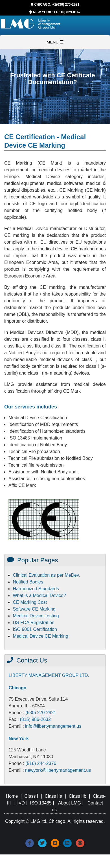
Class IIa (53, 796)
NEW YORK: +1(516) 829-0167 (57, 12)
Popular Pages (32, 560)
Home (12, 796)
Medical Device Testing (36, 616)
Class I (31, 796)
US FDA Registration (34, 623)
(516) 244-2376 (41, 763)
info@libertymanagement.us (53, 726)
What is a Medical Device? (39, 595)
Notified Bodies (28, 582)
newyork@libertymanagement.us (58, 770)
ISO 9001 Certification (35, 629)
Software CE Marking (34, 609)
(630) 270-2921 (41, 713)
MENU (55, 42)
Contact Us (27, 660)
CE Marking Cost (30, 602)
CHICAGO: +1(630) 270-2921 (57, 5)
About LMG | (71, 803)
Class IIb (78, 796)
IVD (20, 803)
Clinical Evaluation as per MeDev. (46, 575)
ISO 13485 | (43, 803)
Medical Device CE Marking (40, 636)
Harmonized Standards (36, 589)
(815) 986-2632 (35, 719)
